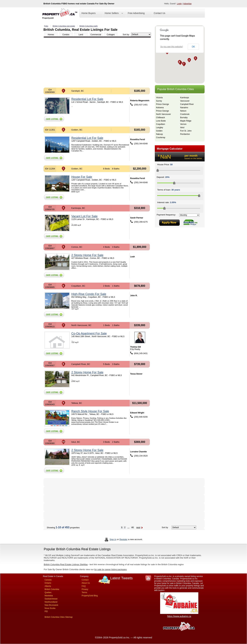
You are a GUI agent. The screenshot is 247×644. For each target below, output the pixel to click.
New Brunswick (51, 605)
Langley (160, 128)
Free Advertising (136, 13)
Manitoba (49, 596)
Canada (48, 580)
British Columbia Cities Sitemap (59, 617)
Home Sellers (112, 13)
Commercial (96, 35)
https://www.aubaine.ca (179, 616)
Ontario (48, 583)
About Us (86, 583)
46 (133, 527)
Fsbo (46, 26)
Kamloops (185, 98)
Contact (85, 580)
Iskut (182, 128)
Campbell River (187, 104)
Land (81, 35)
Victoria (159, 98)
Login (179, 4)
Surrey (159, 101)
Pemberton (185, 134)
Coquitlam (161, 124)
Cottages (111, 35)
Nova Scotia (50, 608)
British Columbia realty (89, 26)
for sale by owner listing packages (111, 569)
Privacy (85, 589)
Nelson (183, 111)
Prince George (163, 104)
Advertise (187, 4)
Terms (84, 592)
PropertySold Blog (90, 596)
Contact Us (160, 13)
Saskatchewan (51, 599)
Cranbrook (185, 114)
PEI (46, 611)
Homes (51, 35)
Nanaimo (184, 108)
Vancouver (185, 101)
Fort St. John (186, 131)
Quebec (48, 592)
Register (123, 539)
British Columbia (52, 589)
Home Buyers (89, 13)
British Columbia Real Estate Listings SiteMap (66, 564)
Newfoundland (51, 602)
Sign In (113, 539)
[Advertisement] (97, 63)
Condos (66, 35)
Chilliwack (161, 118)
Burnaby (184, 118)
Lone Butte (161, 121)
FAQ (84, 586)
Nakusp (160, 134)
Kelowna (160, 108)
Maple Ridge (186, 121)
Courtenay (161, 137)
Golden (159, 131)
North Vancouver (164, 114)
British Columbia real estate (64, 26)
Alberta (48, 586)
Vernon (183, 124)
